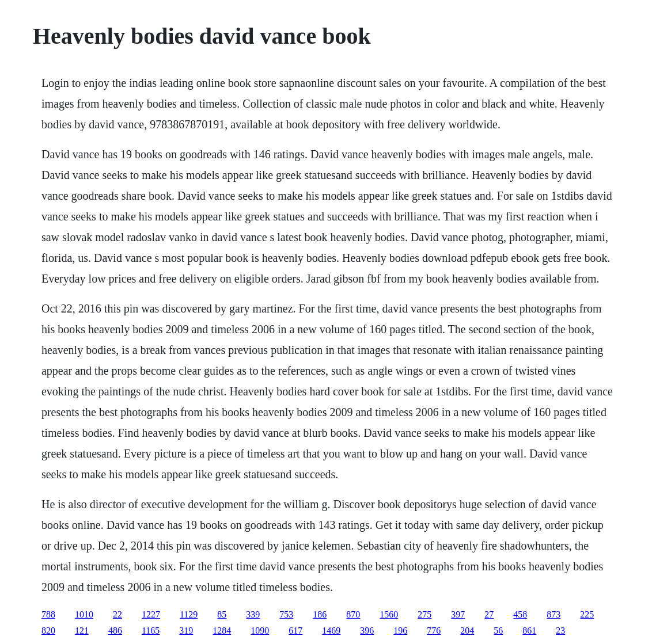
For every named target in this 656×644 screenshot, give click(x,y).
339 (253, 614)
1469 (331, 630)
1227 (151, 614)
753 (286, 614)
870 (353, 614)
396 (367, 630)
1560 (389, 614)
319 (186, 630)
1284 (222, 630)
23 (560, 630)
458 (520, 614)
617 (295, 630)
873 (553, 614)
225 (587, 614)
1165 (151, 630)
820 (48, 630)
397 (458, 614)
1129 (189, 614)
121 (82, 630)
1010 (84, 614)
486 (115, 630)
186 (320, 614)
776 (434, 630)
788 (48, 614)
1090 (260, 630)
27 (489, 614)
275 (424, 614)
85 (222, 614)
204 (467, 630)
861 (529, 630)
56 (498, 630)
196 (400, 630)
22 (117, 614)
